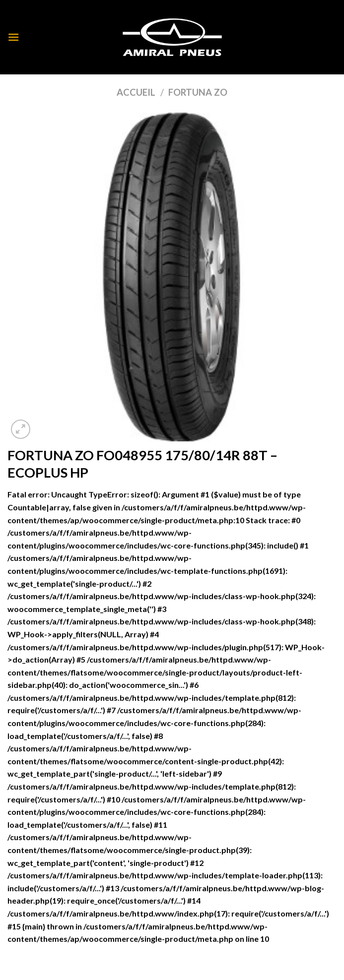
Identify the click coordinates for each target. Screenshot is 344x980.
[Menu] (13, 37)
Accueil (136, 92)
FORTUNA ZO (198, 92)
